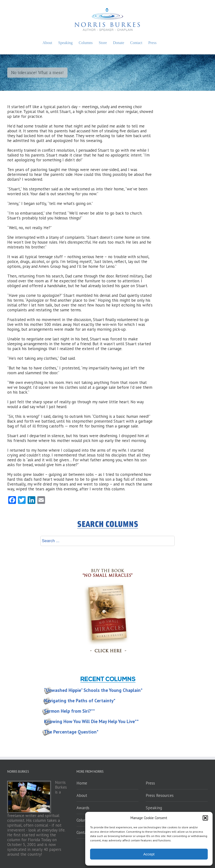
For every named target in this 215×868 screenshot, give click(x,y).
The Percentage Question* (71, 732)
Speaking (154, 808)
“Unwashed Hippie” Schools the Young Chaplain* (93, 690)
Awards (83, 808)
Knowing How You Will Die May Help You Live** (91, 721)
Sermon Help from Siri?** (69, 711)
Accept (149, 854)
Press (150, 783)
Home (82, 783)
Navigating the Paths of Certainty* (80, 701)
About (82, 795)
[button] (205, 818)
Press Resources (160, 795)
